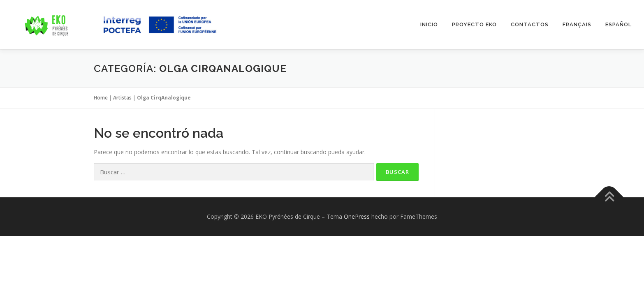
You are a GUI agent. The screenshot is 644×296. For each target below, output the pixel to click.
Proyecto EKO (474, 24)
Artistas (122, 98)
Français (577, 24)
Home (101, 98)
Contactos (530, 24)
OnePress (357, 216)
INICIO (429, 24)
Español (619, 24)
